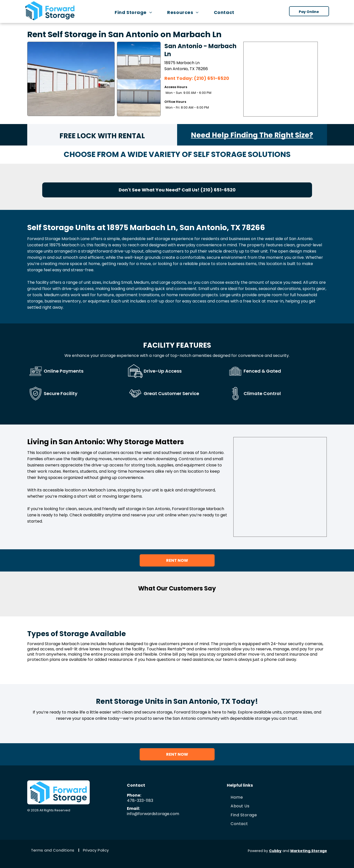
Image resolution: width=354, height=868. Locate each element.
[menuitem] (136, 12)
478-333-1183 (140, 800)
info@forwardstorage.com (153, 814)
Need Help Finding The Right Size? (252, 135)
